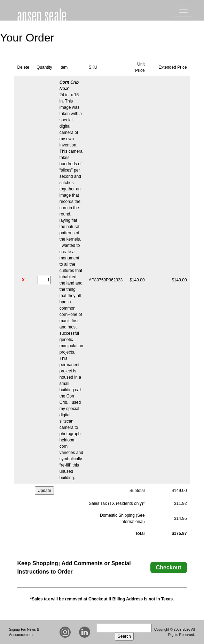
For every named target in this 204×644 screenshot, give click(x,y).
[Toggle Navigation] (183, 10)
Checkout (169, 567)
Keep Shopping (37, 563)
